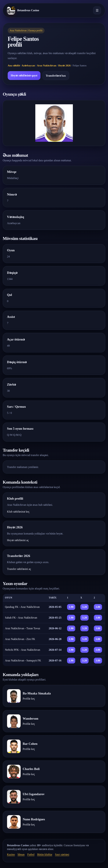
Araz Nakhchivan (46, 66)
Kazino (11, 854)
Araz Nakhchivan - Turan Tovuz (23, 628)
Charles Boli (31, 769)
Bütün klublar (45, 854)
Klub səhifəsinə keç (18, 512)
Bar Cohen (30, 744)
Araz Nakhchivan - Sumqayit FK (23, 660)
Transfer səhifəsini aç (19, 569)
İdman (21, 854)
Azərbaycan (28, 66)
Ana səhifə (14, 66)
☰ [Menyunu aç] (97, 10)
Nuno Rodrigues (34, 819)
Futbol (31, 854)
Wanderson (30, 719)
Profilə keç (29, 699)
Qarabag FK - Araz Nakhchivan (22, 607)
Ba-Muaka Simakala (37, 693)
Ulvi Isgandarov (34, 794)
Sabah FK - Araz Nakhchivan (21, 618)
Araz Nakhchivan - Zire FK (20, 639)
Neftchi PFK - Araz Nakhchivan (23, 650)
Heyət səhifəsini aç (18, 540)
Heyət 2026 (64, 66)
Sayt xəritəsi (62, 854)
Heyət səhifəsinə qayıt (24, 75)
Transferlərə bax (56, 76)
